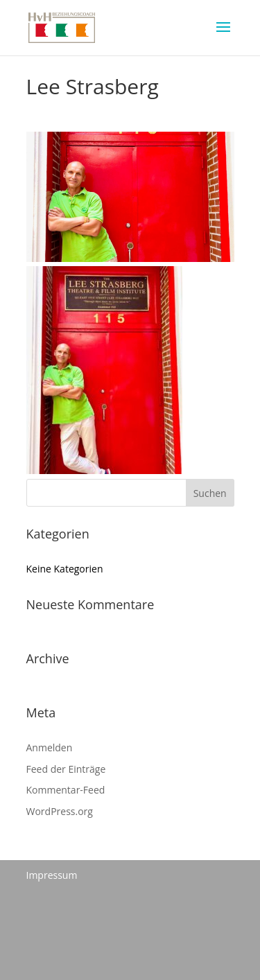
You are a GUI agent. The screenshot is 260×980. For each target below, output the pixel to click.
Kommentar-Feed (66, 790)
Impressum (52, 875)
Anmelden (50, 747)
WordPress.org (60, 811)
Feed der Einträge (66, 769)
